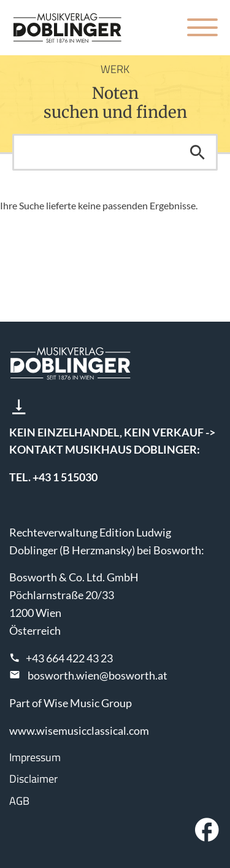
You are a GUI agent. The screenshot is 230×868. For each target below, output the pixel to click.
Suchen (197, 152)
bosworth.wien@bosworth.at (98, 675)
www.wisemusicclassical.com (79, 730)
